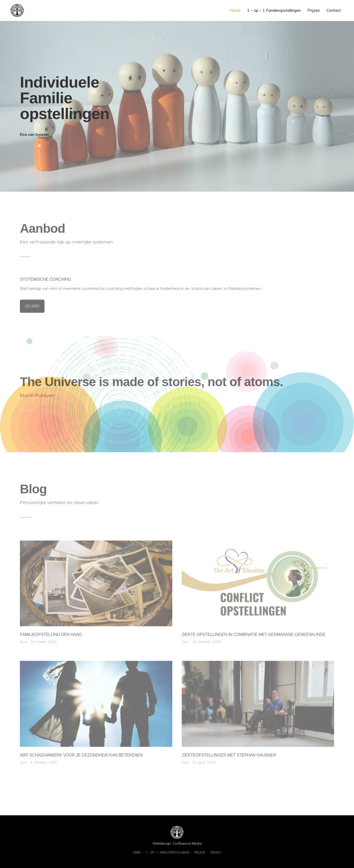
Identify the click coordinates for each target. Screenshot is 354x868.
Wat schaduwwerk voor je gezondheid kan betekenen (81, 757)
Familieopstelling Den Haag (51, 637)
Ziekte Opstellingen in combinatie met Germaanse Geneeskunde (254, 637)
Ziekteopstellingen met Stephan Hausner (229, 757)
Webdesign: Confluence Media (177, 843)
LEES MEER (32, 308)
